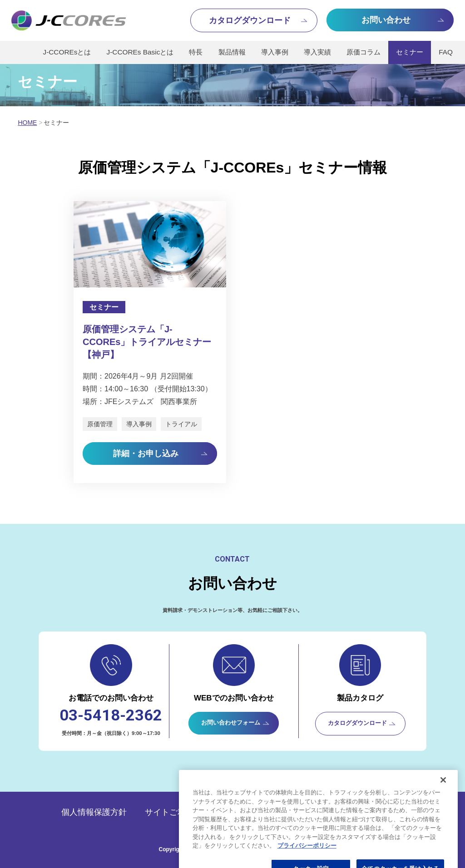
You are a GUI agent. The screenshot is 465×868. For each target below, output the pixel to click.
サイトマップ (379, 812)
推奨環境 (269, 812)
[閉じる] (443, 836)
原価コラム (364, 52)
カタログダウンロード (357, 723)
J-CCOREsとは (67, 52)
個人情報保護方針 (94, 812)
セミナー (410, 52)
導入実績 (317, 52)
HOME (27, 123)
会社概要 (320, 812)
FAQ (446, 52)
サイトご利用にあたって (190, 812)
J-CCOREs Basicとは (140, 52)
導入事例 (275, 52)
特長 (196, 52)
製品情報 (232, 52)
